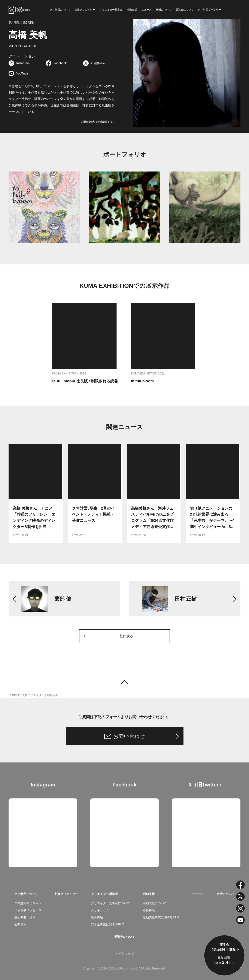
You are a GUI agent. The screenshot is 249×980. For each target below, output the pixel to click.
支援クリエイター (85, 10)
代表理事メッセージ (28, 910)
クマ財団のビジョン (28, 903)
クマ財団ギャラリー (209, 10)
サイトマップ (125, 954)
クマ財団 (14, 695)
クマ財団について (60, 10)
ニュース (146, 10)
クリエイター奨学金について (110, 903)
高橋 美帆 (52, 695)
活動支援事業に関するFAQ (161, 917)
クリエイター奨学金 (111, 10)
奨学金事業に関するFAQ (107, 924)
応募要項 (97, 917)
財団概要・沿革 (25, 917)
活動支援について (155, 903)
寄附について (164, 10)
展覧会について (185, 10)
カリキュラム (100, 910)
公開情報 (20, 924)
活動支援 (132, 10)
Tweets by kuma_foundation (192, 802)
